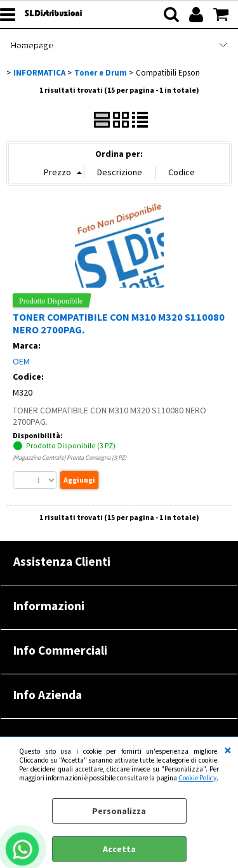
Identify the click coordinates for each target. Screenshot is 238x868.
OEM (21, 361)
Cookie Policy (197, 778)
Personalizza (119, 811)
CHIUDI (228, 750)
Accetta (119, 849)
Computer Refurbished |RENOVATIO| (81, 46)
